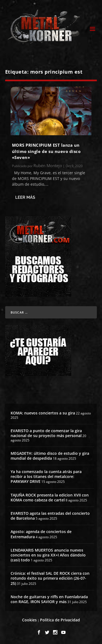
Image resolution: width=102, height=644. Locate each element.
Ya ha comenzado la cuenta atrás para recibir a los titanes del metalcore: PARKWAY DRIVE (46, 476)
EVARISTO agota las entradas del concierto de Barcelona (50, 516)
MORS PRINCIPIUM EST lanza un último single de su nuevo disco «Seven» (46, 151)
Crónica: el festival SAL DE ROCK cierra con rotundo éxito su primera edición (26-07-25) (50, 578)
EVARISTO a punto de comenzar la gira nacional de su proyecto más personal (46, 433)
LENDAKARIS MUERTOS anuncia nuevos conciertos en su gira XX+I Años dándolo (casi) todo (48, 555)
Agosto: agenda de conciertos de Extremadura (41, 534)
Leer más (25, 197)
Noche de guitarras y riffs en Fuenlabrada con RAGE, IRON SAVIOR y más (49, 599)
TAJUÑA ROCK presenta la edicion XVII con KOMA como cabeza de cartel (50, 497)
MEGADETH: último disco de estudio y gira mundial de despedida (50, 456)
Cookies (29, 620)
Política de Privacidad (60, 620)
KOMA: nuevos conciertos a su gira (43, 413)
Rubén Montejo (48, 165)
